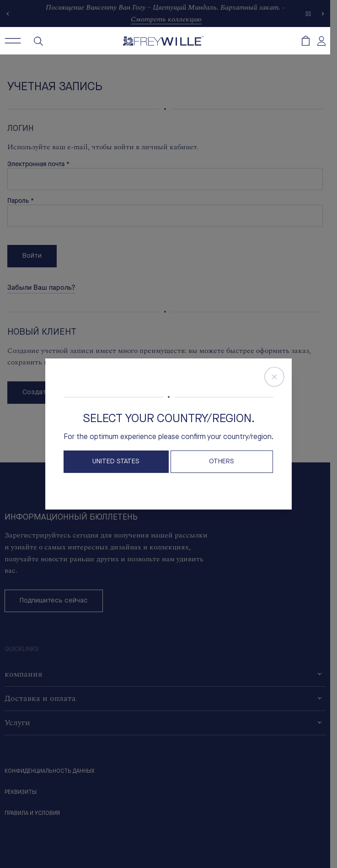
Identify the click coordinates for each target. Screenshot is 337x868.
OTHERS (222, 462)
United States (116, 462)
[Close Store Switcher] (274, 377)
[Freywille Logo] (163, 41)
